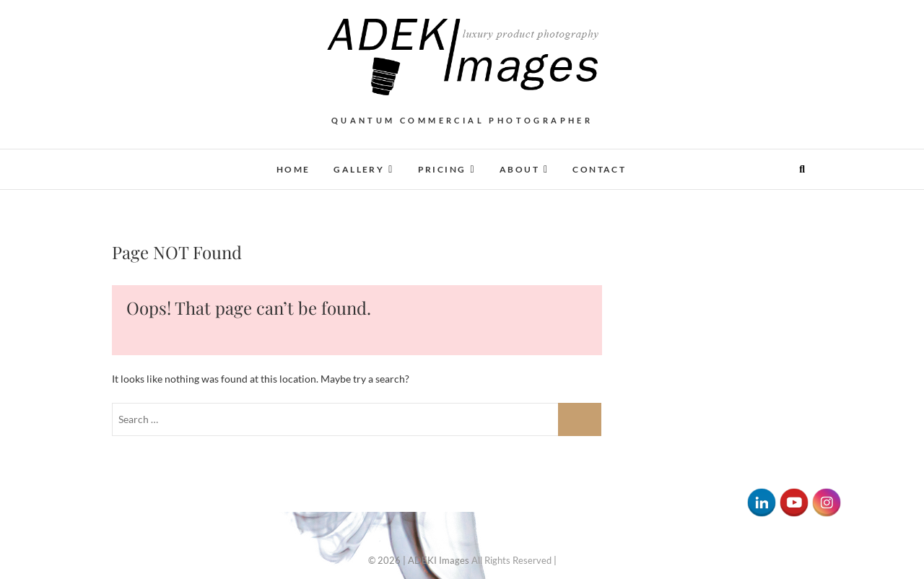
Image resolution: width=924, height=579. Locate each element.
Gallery (359, 169)
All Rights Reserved (511, 560)
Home (293, 169)
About (519, 169)
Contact (599, 169)
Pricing (442, 169)
